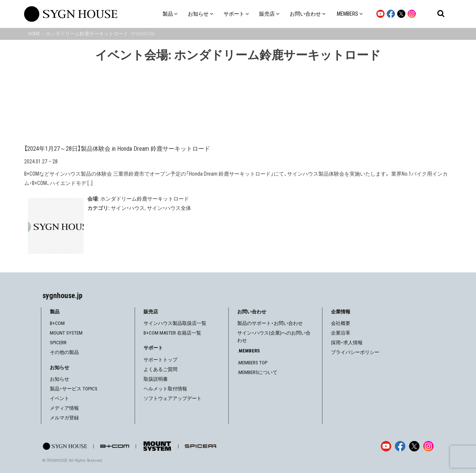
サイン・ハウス (128, 208)
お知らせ (59, 379)
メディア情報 (64, 408)
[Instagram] (428, 446)
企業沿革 (341, 333)
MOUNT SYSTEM (66, 333)
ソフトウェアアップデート (173, 398)
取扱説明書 (156, 379)
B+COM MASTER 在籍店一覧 (172, 333)
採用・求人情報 (347, 343)
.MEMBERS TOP (252, 363)
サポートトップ (160, 360)
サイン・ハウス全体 (169, 208)
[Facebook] (400, 446)
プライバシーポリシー (355, 352)
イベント (59, 398)
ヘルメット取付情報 (165, 389)
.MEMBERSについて (257, 372)
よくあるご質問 (160, 369)
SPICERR (58, 343)
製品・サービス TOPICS (74, 389)
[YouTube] (386, 446)
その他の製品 (64, 352)
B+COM (57, 323)
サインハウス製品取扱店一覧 (175, 323)
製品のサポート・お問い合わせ (270, 323)
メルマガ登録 (64, 418)
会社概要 (341, 323)
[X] (414, 446)
